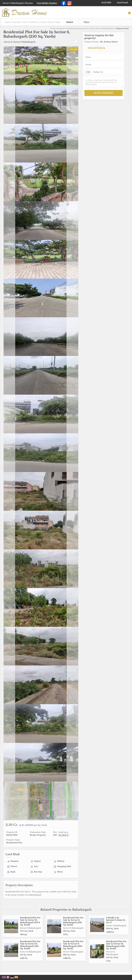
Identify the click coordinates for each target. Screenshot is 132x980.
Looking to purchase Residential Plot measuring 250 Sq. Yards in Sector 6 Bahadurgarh (104, 82)
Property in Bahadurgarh (68, 28)
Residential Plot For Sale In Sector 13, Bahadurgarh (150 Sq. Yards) (30, 945)
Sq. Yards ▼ (64, 835)
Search (70, 22)
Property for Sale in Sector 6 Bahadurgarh (96, 28)
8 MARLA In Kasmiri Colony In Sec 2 (116, 920)
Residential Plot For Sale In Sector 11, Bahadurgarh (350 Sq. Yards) (73, 921)
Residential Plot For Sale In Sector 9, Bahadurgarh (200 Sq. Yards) (73, 945)
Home (53, 28)
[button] (47, 3)
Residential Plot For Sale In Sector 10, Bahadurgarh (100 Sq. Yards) (116, 945)
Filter (86, 22)
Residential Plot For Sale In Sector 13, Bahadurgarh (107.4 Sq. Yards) (30, 921)
